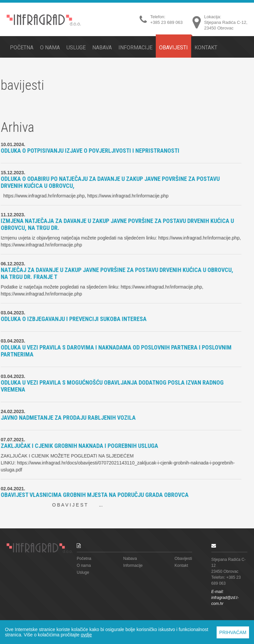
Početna (22, 48)
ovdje (86, 635)
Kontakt (206, 48)
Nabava (102, 48)
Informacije (135, 48)
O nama (50, 48)
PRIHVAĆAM (233, 632)
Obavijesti (173, 47)
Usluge (76, 48)
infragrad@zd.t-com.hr (225, 601)
